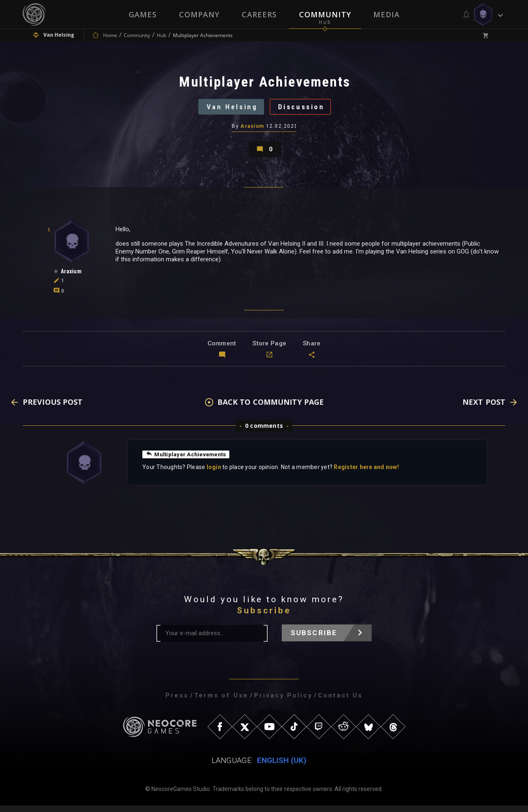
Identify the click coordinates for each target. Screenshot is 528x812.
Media (387, 14)
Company (199, 14)
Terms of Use (221, 702)
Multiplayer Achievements (187, 461)
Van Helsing (230, 109)
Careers (259, 14)
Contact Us (340, 702)
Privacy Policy (283, 702)
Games (143, 14)
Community (325, 14)
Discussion (304, 109)
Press (177, 702)
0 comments (264, 432)
